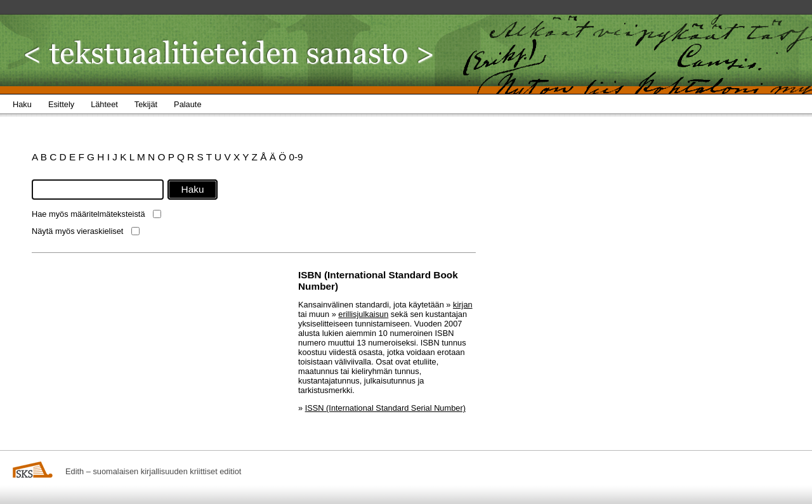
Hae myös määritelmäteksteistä (88, 214)
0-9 (296, 157)
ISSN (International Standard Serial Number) (385, 408)
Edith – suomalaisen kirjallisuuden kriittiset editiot (153, 471)
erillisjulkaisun (363, 314)
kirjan (463, 305)
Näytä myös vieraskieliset (77, 231)
